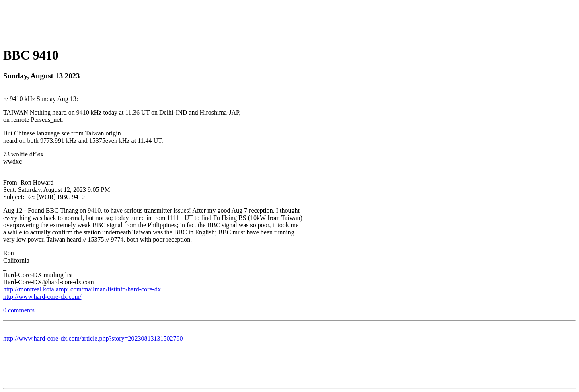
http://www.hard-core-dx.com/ (42, 297)
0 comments (19, 310)
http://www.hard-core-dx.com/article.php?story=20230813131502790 (93, 338)
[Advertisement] (289, 21)
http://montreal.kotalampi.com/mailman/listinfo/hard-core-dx (82, 289)
